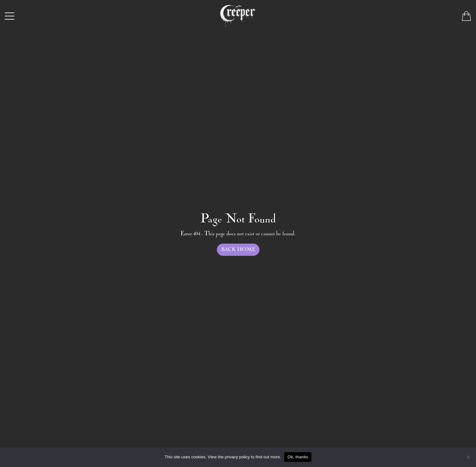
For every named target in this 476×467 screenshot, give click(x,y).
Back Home (238, 250)
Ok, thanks (298, 457)
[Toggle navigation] (10, 16)
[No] (468, 457)
